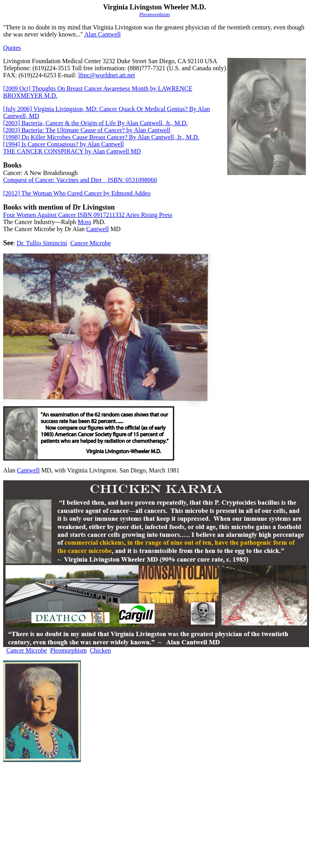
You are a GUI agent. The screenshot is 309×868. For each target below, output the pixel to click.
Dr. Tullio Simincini (42, 243)
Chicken (100, 650)
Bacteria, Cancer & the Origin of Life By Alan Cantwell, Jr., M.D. (95, 123)
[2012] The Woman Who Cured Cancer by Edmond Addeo (77, 193)
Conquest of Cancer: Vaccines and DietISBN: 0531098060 (80, 180)
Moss (85, 222)
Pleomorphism (69, 650)
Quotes (12, 48)
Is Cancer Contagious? (64, 144)
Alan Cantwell (103, 34)
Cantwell (97, 229)
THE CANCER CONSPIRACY (72, 151)
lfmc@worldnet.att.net (106, 75)
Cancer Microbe (91, 243)
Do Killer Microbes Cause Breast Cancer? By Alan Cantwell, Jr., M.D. (101, 137)
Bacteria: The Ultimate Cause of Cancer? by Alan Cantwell (87, 130)
